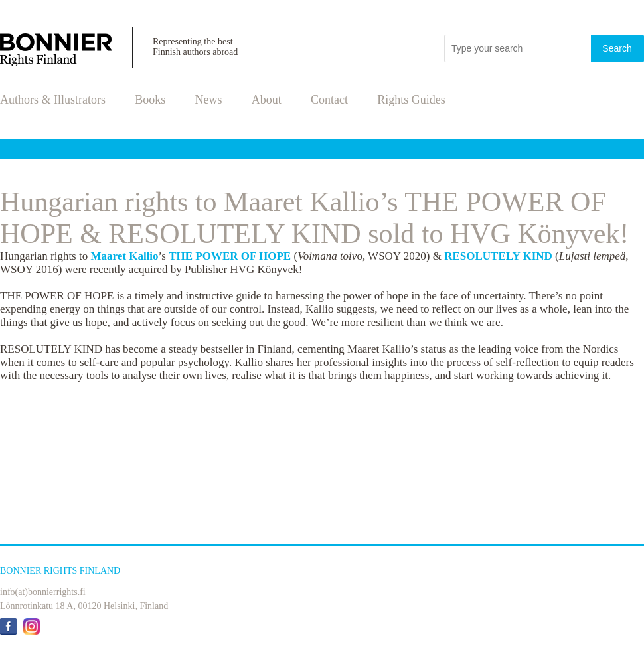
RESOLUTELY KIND (498, 256)
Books (150, 100)
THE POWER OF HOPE (230, 256)
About (267, 100)
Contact (329, 100)
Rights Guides (411, 100)
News (209, 100)
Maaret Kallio (124, 256)
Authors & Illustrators (53, 100)
